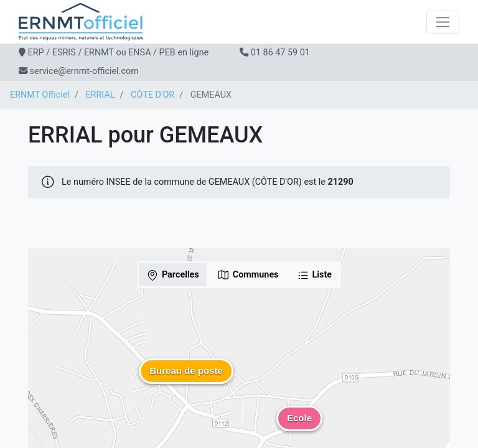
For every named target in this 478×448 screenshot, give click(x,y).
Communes (248, 275)
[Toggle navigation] (443, 22)
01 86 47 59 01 (280, 53)
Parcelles (173, 275)
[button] (186, 380)
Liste (315, 275)
